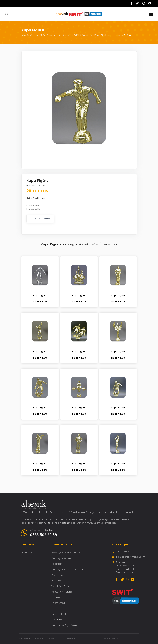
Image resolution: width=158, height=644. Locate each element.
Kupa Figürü (124, 35)
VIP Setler (56, 597)
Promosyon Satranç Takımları (66, 553)
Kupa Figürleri (102, 35)
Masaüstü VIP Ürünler (62, 592)
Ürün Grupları (48, 35)
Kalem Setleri (58, 603)
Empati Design (110, 639)
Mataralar (56, 564)
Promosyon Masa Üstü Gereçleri (67, 569)
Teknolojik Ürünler (60, 586)
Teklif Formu (40, 219)
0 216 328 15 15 (122, 552)
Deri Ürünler (57, 620)
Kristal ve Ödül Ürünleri (75, 35)
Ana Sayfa (27, 35)
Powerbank (57, 575)
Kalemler (56, 609)
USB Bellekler (58, 581)
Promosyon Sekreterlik (62, 558)
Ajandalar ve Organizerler (64, 625)
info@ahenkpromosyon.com (130, 557)
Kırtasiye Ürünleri (60, 614)
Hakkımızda (27, 553)
